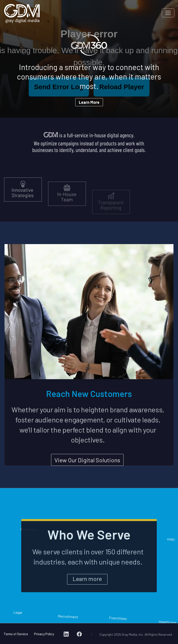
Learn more (87, 578)
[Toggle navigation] (168, 13)
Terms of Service (16, 634)
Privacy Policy (44, 634)
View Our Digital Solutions (87, 462)
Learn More (89, 102)
